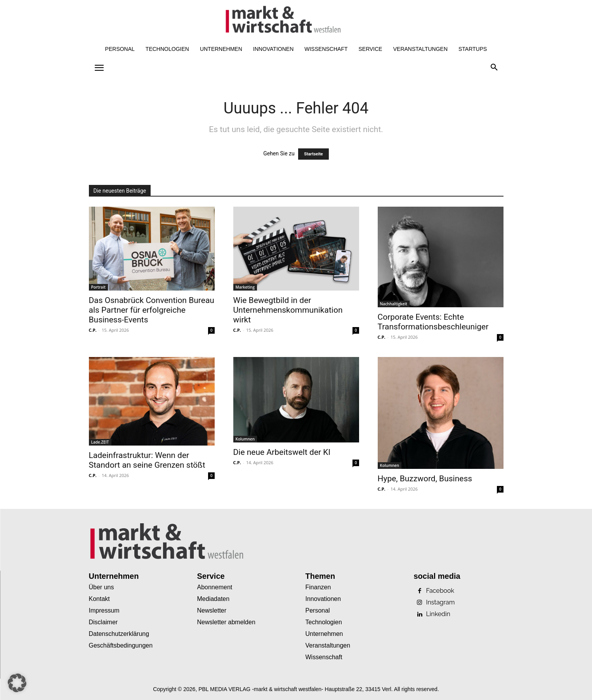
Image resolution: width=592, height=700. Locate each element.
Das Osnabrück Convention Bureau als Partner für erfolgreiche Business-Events (152, 310)
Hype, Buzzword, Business (425, 479)
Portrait (98, 287)
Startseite (313, 154)
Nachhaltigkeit (394, 304)
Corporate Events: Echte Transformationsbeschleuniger (433, 322)
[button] (494, 68)
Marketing (245, 287)
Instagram (441, 602)
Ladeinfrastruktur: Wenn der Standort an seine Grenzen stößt (147, 460)
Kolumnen (245, 439)
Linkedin (438, 614)
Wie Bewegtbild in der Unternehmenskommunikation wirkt (288, 310)
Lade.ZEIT (100, 442)
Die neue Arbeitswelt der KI (282, 452)
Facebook (440, 591)
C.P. (93, 330)
